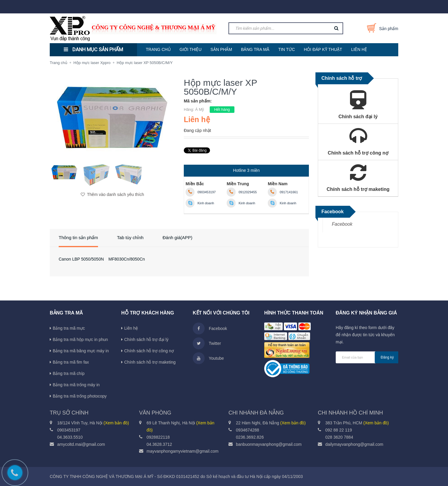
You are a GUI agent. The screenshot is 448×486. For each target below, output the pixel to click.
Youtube (208, 358)
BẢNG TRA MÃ (255, 49)
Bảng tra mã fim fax (71, 362)
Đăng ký (387, 357)
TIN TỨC (287, 49)
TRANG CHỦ (158, 49)
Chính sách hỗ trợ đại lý (146, 339)
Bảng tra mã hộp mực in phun (80, 339)
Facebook (342, 224)
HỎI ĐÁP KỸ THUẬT (323, 49)
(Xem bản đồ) (116, 423)
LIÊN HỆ (359, 49)
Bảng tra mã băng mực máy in (81, 351)
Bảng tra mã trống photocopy (80, 396)
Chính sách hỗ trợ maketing (150, 362)
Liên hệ (131, 328)
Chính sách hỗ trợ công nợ (149, 351)
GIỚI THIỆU (191, 49)
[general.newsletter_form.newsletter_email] (367, 357)
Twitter (207, 343)
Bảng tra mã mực (69, 328)
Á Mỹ (200, 109)
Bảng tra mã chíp (69, 373)
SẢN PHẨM (221, 49)
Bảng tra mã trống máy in (76, 385)
